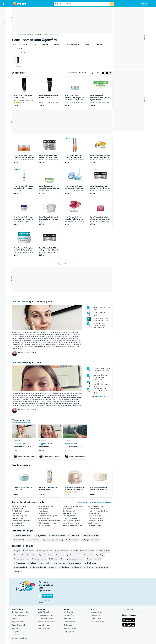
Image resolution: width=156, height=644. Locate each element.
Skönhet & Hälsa (22, 34)
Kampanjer (17, 626)
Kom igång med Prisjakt (22, 603)
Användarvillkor (98, 603)
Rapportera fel (62, 264)
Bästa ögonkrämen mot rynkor (37, 302)
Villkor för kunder (46, 620)
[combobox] (82, 4)
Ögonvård (38, 34)
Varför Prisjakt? (45, 603)
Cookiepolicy (97, 606)
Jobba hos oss (71, 613)
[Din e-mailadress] (54, 587)
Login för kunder (46, 616)
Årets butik (17, 620)
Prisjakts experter (20, 613)
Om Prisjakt (70, 603)
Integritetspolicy (98, 610)
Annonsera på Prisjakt (48, 610)
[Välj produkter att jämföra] (93, 73)
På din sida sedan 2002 (22, 606)
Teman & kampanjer (21, 616)
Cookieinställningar (99, 613)
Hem (14, 34)
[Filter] (3, 28)
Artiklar (16, 610)
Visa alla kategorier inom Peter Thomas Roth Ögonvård (95, 502)
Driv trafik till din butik (47, 606)
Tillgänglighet (71, 623)
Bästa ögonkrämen (31, 362)
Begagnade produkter (21, 629)
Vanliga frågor (71, 606)
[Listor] (3, 17)
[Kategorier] (3, 4)
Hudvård (31, 34)
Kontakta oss (71, 610)
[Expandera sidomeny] (3, 11)
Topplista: (17, 302)
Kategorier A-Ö (19, 623)
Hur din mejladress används (48, 592)
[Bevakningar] (3, 22)
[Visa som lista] (107, 73)
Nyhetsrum (70, 616)
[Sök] (112, 4)
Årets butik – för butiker (48, 613)
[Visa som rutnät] (103, 73)
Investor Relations (73, 620)
